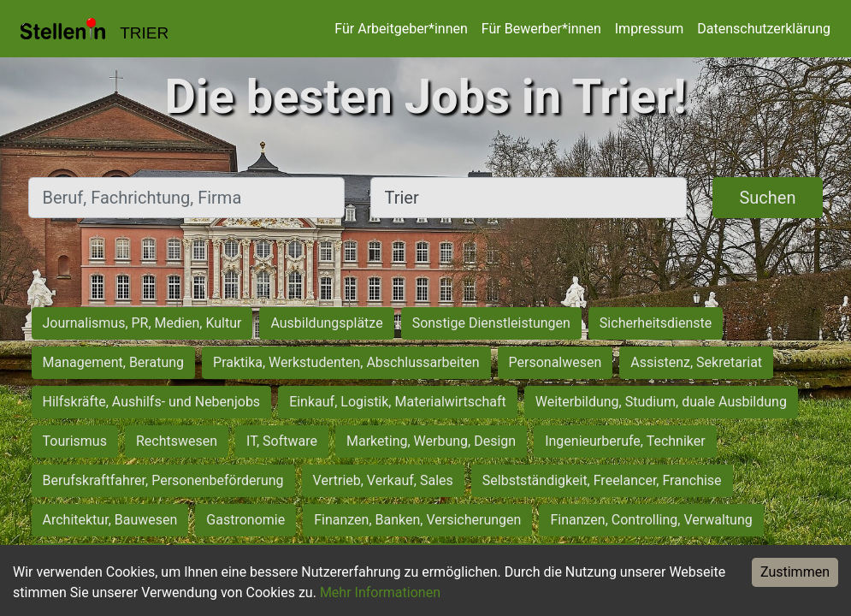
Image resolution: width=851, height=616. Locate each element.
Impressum (650, 29)
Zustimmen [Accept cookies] (795, 572)
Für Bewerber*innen (541, 29)
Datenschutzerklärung (764, 29)
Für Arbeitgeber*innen (401, 29)
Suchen (767, 198)
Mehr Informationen (380, 592)
